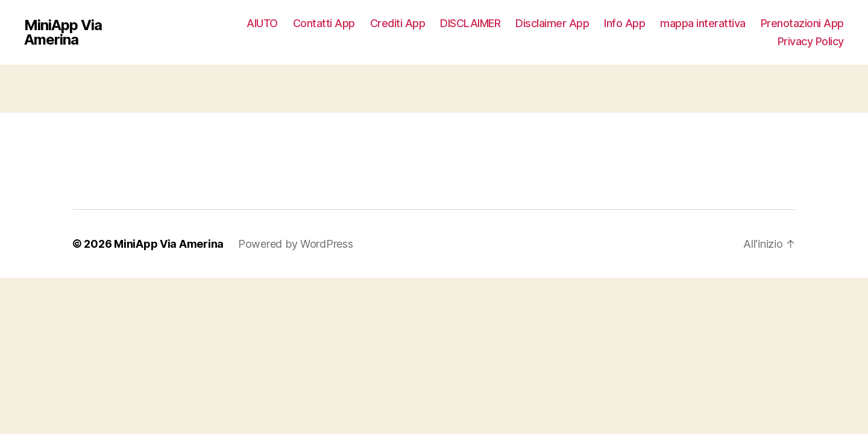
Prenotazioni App (802, 23)
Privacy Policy (811, 41)
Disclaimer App (552, 23)
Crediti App (398, 23)
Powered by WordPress (296, 244)
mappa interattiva (703, 23)
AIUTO (262, 23)
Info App (624, 23)
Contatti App (324, 23)
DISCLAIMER (470, 23)
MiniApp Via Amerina (63, 33)
